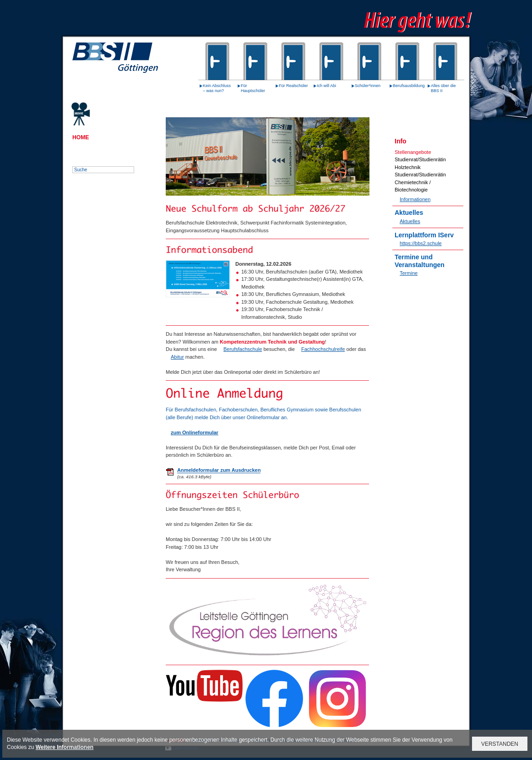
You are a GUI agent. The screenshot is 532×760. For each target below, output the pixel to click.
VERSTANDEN (500, 744)
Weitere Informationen (65, 747)
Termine (409, 273)
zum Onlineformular (195, 432)
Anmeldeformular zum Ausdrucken (219, 470)
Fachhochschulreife (323, 349)
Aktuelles (410, 221)
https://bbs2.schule (421, 243)
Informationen (415, 199)
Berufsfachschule (243, 349)
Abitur (177, 357)
